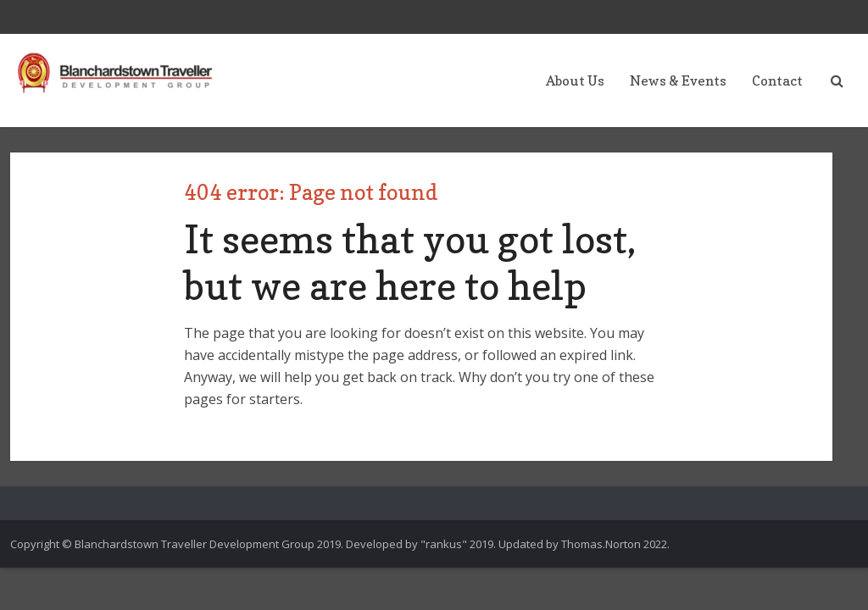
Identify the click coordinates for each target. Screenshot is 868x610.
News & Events (678, 80)
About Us (575, 80)
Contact (777, 80)
